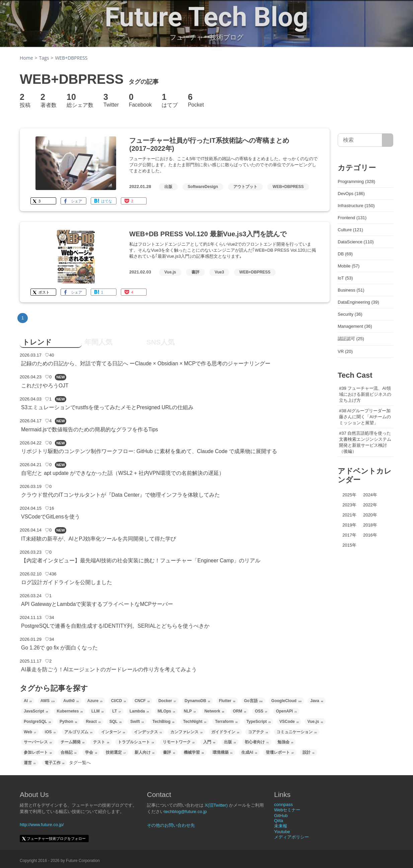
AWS (48, 701)
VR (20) (345, 351)
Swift (137, 722)
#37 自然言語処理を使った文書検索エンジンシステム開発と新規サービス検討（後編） (365, 442)
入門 (209, 742)
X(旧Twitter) (216, 805)
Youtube (282, 832)
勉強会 (285, 742)
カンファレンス (186, 732)
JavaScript (36, 711)
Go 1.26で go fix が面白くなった (59, 648)
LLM (97, 711)
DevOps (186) (351, 194)
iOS (50, 732)
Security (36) (350, 314)
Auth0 (71, 701)
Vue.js (170, 272)
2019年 (349, 525)
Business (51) (351, 290)
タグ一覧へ (80, 763)
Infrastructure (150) (356, 206)
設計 (309, 752)
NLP (190, 711)
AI (28, 701)
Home (26, 58)
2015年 (349, 545)
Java (317, 701)
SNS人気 (160, 342)
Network (214, 711)
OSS (261, 711)
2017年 (349, 535)
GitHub (281, 816)
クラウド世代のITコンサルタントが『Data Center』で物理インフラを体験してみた (120, 495)
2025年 (349, 495)
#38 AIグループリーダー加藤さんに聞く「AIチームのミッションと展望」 (365, 417)
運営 (30, 763)
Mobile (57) (349, 266)
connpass (283, 804)
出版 (168, 187)
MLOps (166, 711)
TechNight (195, 722)
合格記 (69, 752)
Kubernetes (70, 711)
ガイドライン (225, 732)
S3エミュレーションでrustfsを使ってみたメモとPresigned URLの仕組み (107, 407)
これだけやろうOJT (45, 386)
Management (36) (355, 326)
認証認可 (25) (351, 339)
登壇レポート (280, 752)
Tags (44, 58)
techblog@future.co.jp (186, 812)
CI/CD (118, 701)
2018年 (370, 525)
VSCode (289, 722)
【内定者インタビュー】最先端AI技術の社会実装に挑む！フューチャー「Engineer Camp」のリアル (141, 561)
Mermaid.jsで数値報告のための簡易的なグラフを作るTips (90, 429)
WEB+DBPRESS (288, 187)
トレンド (37, 342)
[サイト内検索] (388, 140)
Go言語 (253, 701)
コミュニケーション (297, 732)
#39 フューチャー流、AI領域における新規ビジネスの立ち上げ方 (365, 394)
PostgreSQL (37, 722)
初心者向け (257, 742)
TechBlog (163, 722)
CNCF (142, 701)
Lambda (139, 711)
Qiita (279, 821)
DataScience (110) (356, 242)
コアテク (258, 732)
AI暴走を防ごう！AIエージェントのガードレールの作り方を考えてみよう (109, 669)
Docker (167, 701)
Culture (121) (350, 230)
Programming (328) (356, 181)
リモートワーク (179, 742)
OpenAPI (286, 711)
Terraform (226, 722)
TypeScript (259, 722)
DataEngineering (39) (358, 302)
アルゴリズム (78, 732)
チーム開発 (73, 742)
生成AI (249, 752)
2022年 (370, 505)
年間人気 (98, 342)
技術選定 (116, 752)
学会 (91, 752)
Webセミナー (287, 810)
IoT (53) (345, 278)
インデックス (148, 732)
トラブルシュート (136, 742)
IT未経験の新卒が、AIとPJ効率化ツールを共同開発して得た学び (99, 539)
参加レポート (38, 752)
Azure (95, 701)
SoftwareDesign (203, 187)
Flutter (227, 701)
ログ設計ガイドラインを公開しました (67, 582)
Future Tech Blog (206, 17)
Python (68, 722)
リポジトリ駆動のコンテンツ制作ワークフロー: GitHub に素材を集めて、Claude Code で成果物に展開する (149, 451)
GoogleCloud (286, 701)
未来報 (281, 826)
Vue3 (219, 272)
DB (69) (345, 254)
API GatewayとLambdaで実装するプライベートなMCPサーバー (97, 604)
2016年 (370, 535)
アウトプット (245, 187)
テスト (101, 742)
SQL (115, 722)
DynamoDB (197, 701)
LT (116, 711)
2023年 (349, 505)
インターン (113, 732)
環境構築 (223, 752)
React (93, 722)
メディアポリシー (292, 837)
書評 (195, 272)
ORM (240, 711)
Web (30, 732)
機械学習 (194, 752)
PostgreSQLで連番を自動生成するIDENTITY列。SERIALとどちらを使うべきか (115, 626)
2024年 (370, 495)
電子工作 (55, 763)
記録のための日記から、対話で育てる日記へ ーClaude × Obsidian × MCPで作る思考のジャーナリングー (146, 363)
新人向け (145, 752)
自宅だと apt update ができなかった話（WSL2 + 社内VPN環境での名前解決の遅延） (123, 473)
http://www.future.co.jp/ (42, 825)
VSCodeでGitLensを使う (51, 517)
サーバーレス (38, 742)
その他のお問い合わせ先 (171, 825)
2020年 (370, 515)
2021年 (349, 515)
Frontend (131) (352, 218)
